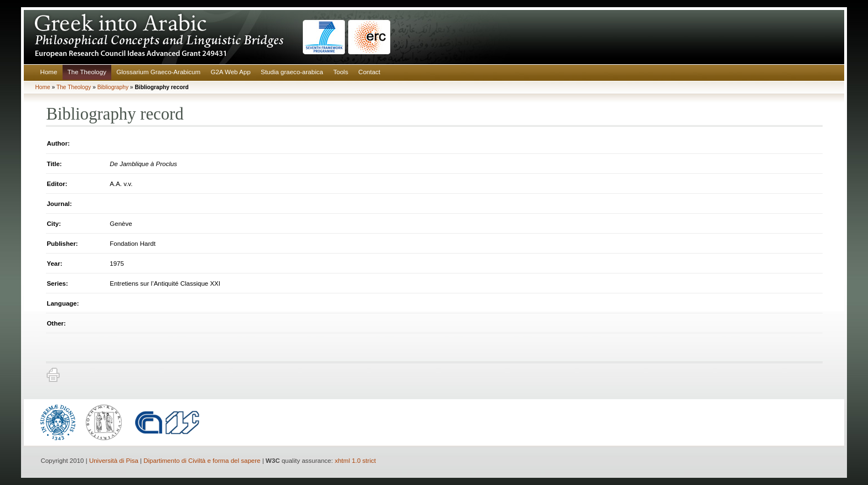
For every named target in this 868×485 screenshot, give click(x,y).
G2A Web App (230, 72)
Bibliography (113, 87)
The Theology (87, 72)
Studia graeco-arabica (292, 72)
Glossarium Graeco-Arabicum (158, 72)
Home (49, 72)
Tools (341, 72)
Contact (369, 72)
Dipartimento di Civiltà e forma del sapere (202, 461)
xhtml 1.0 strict (355, 461)
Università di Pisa (114, 461)
